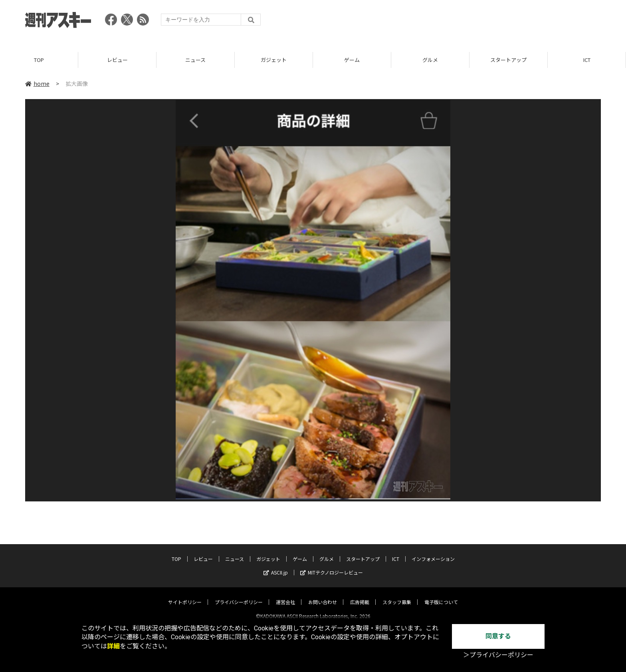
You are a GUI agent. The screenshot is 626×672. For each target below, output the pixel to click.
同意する (498, 636)
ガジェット (274, 60)
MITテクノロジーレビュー (332, 566)
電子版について (441, 595)
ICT (587, 60)
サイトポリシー (185, 595)
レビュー (117, 60)
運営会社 (285, 595)
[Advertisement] (456, 22)
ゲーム (352, 60)
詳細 (113, 646)
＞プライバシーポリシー (498, 655)
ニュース (195, 60)
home (37, 84)
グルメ (430, 60)
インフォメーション (433, 552)
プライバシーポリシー (239, 595)
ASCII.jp (276, 566)
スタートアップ (508, 60)
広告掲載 (360, 595)
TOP (39, 60)
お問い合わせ (323, 595)
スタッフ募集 (397, 595)
